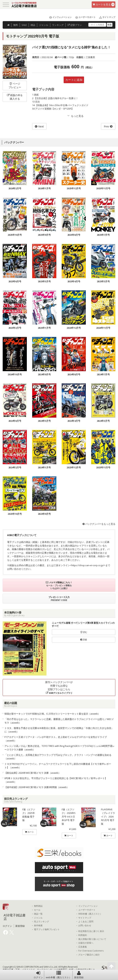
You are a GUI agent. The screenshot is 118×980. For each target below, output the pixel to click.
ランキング (58, 25)
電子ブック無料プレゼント (47, 929)
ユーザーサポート (84, 17)
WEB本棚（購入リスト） (90, 914)
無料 (16, 25)
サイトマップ (106, 17)
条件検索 (38, 926)
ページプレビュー (15, 85)
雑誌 (33, 25)
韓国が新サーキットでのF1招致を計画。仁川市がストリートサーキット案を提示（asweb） (52, 714)
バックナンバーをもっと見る (99, 524)
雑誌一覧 (38, 914)
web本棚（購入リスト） (59, 975)
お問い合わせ (85, 926)
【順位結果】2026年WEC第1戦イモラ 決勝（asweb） (33, 773)
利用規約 (83, 935)
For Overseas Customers (91, 951)
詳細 (84, 640)
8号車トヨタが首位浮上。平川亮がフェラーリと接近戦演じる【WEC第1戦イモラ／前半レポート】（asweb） (56, 780)
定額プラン (75, 25)
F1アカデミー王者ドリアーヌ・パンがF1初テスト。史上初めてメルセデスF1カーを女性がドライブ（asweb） (56, 739)
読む (84, 632)
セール (37, 910)
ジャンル (44, 25)
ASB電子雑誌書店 (15, 917)
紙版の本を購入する (15, 97)
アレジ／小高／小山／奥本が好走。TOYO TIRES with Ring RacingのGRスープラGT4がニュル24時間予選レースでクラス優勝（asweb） (60, 748)
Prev (106, 126)
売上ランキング (41, 922)
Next (41, 126)
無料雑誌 (38, 906)
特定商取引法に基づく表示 (91, 931)
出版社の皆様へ (86, 943)
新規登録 (79, 975)
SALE (24, 25)
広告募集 (83, 947)
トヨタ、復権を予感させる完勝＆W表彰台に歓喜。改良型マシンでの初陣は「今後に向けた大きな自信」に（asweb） (59, 730)
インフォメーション (59, 17)
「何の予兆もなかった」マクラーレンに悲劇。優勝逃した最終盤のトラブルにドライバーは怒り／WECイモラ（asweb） (59, 721)
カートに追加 (74, 80)
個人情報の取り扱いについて (92, 939)
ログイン (38, 975)
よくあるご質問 (86, 922)
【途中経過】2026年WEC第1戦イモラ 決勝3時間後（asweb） (37, 787)
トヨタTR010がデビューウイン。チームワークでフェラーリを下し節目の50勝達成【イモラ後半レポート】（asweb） (58, 766)
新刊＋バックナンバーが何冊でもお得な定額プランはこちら (59, 687)
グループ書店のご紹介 (89, 955)
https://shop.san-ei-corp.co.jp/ (88, 565)
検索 (110, 25)
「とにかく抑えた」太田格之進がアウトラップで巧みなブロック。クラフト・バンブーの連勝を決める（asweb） (58, 757)
